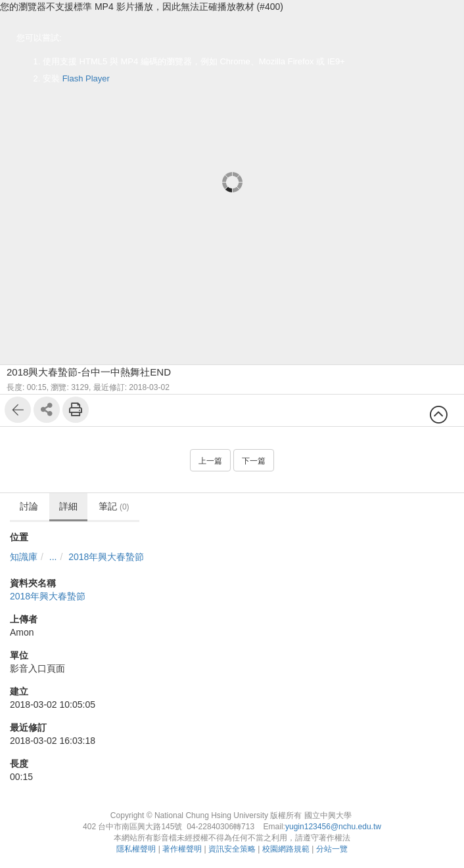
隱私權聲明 (136, 849)
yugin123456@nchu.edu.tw (333, 827)
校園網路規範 (286, 849)
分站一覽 (332, 849)
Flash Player (86, 78)
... (53, 557)
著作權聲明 (182, 849)
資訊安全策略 (232, 849)
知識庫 (24, 557)
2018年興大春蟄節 (106, 557)
